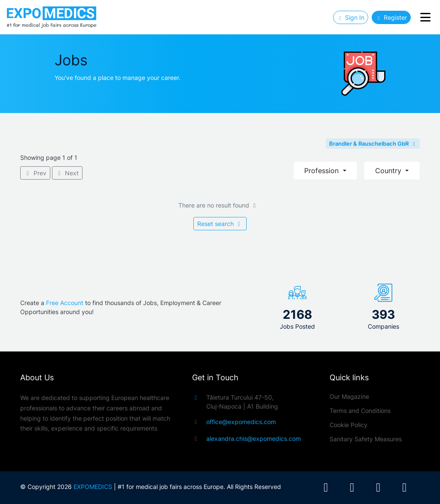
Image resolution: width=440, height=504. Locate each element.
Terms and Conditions (360, 411)
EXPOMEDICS (93, 487)
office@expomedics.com (241, 422)
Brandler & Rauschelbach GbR (373, 144)
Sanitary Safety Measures (366, 439)
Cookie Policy (348, 425)
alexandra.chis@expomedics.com (254, 438)
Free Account (65, 303)
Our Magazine (349, 396)
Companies (383, 326)
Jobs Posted (297, 326)
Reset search (220, 224)
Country (389, 171)
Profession (322, 171)
